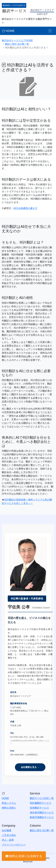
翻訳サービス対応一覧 (42, 798)
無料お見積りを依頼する (24, 856)
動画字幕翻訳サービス (42, 817)
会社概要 (7, 830)
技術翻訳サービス (39, 808)
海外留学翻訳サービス (42, 812)
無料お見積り (9, 808)
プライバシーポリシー (14, 845)
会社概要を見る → (30, 767)
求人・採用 (8, 840)
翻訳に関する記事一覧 (17, 44)
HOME (8, 31)
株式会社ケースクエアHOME (17, 40)
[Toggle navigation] (50, 31)
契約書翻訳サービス (41, 803)
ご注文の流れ (9, 835)
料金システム (9, 803)
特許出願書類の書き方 (25, 208)
